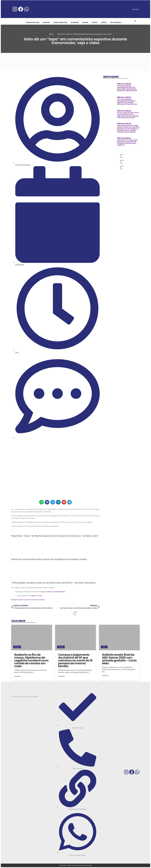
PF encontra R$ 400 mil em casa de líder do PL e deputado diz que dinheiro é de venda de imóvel (128, 115)
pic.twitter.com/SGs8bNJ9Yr (55, 592)
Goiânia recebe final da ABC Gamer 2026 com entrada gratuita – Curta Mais (119, 659)
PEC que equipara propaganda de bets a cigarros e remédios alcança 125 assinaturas (127, 102)
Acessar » (18, 676)
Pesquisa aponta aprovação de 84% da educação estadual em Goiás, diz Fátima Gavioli (127, 88)
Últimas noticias (124, 84)
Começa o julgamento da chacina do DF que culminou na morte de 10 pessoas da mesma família (75, 660)
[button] (135, 21)
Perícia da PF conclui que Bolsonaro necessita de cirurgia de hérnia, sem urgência (127, 142)
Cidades (61, 647)
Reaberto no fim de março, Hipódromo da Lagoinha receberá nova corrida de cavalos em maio (31, 660)
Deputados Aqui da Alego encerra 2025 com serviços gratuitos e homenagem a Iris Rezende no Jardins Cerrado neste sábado (128, 129)
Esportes (17, 647)
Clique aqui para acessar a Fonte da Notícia (28, 600)
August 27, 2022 (36, 596)
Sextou (104, 647)
